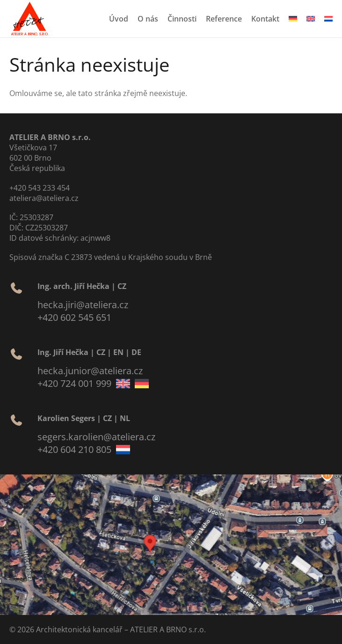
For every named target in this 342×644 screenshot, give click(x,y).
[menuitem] (293, 19)
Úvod (119, 19)
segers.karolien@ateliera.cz (96, 437)
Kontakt (265, 19)
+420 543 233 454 (40, 188)
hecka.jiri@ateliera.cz (83, 305)
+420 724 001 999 (74, 383)
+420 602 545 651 (74, 317)
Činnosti (182, 19)
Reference (224, 19)
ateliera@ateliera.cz (44, 198)
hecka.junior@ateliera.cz (90, 371)
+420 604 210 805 (74, 449)
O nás (148, 19)
